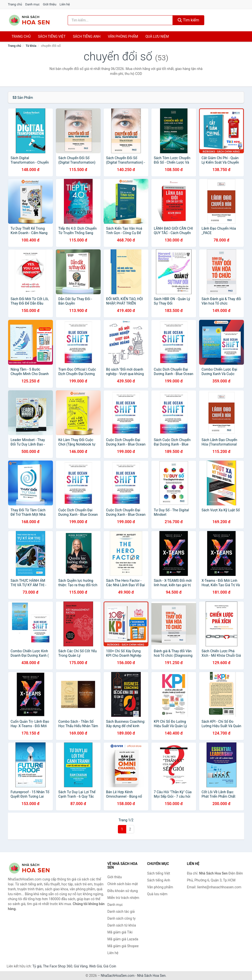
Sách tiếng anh (87, 36)
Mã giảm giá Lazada (123, 939)
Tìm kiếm (189, 20)
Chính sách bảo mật (123, 884)
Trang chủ (15, 4)
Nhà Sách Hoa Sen (151, 976)
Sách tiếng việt (52, 36)
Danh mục (33, 4)
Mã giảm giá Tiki (120, 932)
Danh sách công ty (121, 918)
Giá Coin (110, 966)
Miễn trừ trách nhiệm (123, 898)
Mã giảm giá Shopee (123, 946)
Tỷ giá (37, 966)
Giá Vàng (81, 966)
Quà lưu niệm (157, 36)
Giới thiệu (49, 4)
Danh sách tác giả (121, 911)
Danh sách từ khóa (122, 925)
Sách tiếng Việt (159, 873)
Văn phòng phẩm (123, 36)
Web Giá (95, 966)
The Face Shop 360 (57, 966)
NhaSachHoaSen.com (118, 976)
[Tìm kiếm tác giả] (120, 20)
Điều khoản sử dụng (123, 891)
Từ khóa (31, 46)
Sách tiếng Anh (159, 880)
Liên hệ (65, 4)
